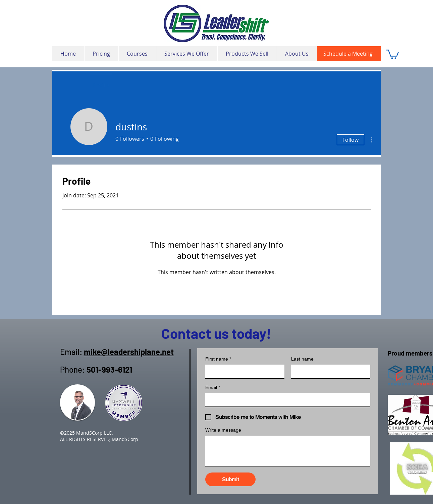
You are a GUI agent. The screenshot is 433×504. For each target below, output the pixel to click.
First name (218, 359)
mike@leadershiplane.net (129, 352)
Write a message (223, 430)
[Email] (286, 400)
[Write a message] (288, 451)
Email (213, 388)
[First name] (243, 371)
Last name (302, 359)
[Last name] (329, 371)
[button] (393, 54)
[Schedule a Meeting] (349, 54)
